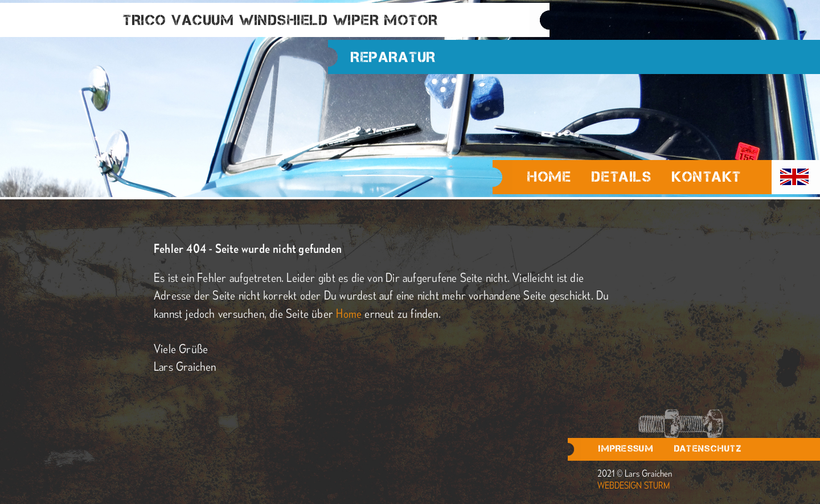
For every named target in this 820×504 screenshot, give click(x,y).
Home (549, 177)
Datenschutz (708, 449)
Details (622, 177)
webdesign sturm (634, 485)
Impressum (626, 449)
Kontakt (707, 177)
